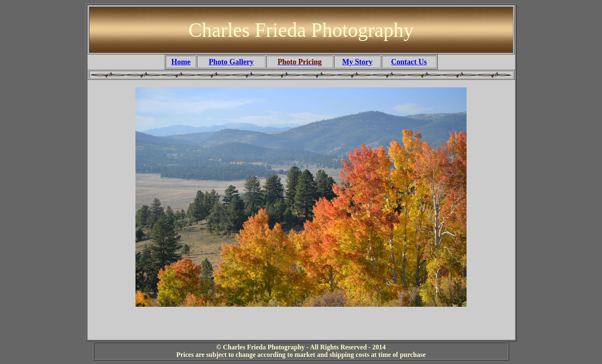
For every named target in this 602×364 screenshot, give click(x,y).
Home (181, 62)
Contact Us (409, 62)
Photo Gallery (231, 62)
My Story (357, 62)
